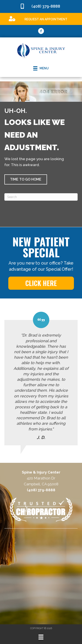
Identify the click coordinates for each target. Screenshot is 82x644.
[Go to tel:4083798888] (41, 6)
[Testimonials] (41, 378)
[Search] (41, 197)
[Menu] (41, 637)
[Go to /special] (41, 19)
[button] (26, 179)
